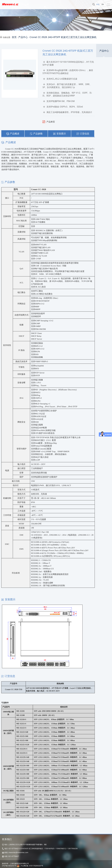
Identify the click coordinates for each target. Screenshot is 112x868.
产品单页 (51, 122)
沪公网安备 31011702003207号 (32, 866)
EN (103, 4)
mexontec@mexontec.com (18, 852)
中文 (98, 4)
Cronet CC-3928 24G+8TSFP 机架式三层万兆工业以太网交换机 (63, 37)
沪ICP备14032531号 (9, 866)
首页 (14, 37)
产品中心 (23, 37)
